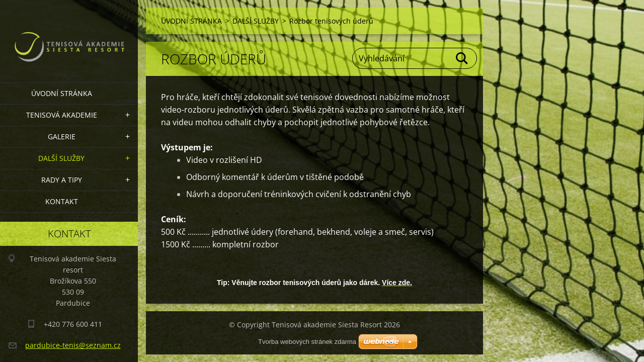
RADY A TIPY (62, 180)
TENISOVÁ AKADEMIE (62, 115)
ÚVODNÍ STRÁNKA (62, 93)
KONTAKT (62, 201)
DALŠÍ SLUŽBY (61, 158)
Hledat (462, 58)
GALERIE (62, 137)
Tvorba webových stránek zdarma (307, 342)
